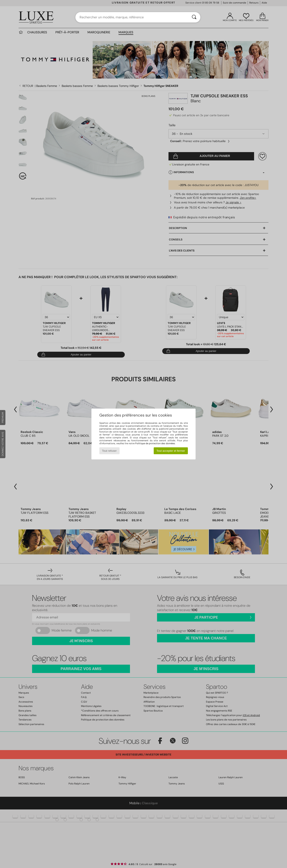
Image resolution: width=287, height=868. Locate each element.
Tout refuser (109, 451)
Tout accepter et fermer (171, 451)
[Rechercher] (194, 17)
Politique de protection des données (155, 443)
